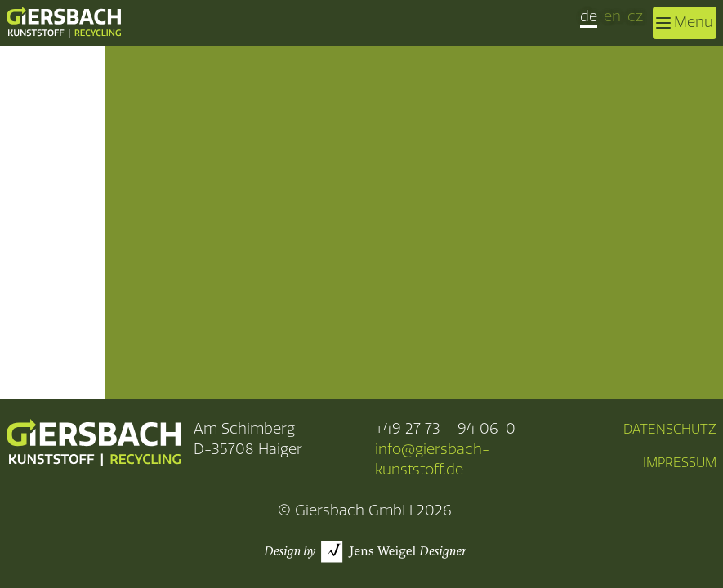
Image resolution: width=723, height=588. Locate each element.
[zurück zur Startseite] (64, 22)
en (612, 16)
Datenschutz (670, 429)
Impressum (680, 463)
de (589, 16)
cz (635, 16)
